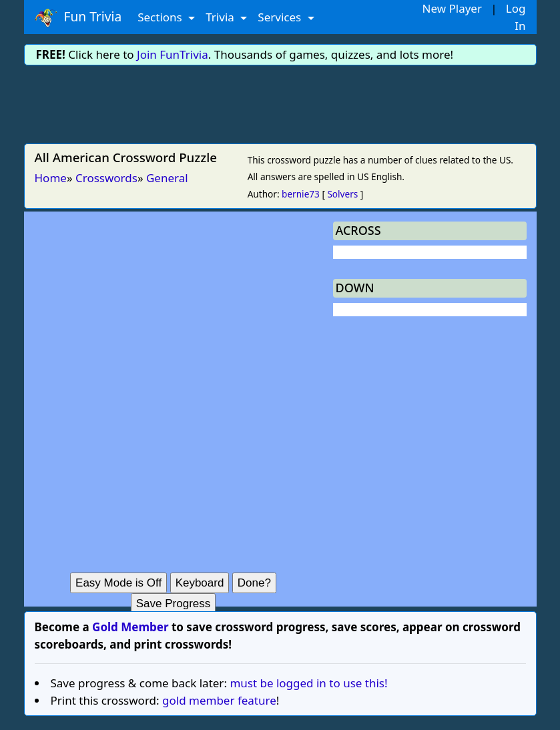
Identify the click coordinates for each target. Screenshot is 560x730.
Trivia (221, 17)
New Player (452, 8)
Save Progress (174, 604)
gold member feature (219, 700)
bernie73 (301, 194)
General (167, 178)
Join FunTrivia (173, 54)
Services (281, 17)
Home (51, 178)
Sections (161, 17)
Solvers (342, 194)
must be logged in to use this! (308, 683)
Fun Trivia (78, 17)
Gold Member (130, 627)
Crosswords (106, 178)
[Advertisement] (280, 102)
